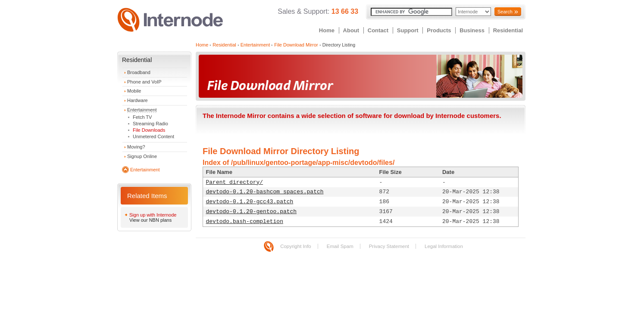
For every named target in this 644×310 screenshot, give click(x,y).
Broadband (139, 72)
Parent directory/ (235, 182)
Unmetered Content (153, 136)
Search (505, 12)
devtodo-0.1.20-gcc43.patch (250, 202)
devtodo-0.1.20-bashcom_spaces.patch (265, 192)
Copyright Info (296, 246)
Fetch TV (142, 117)
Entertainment (142, 110)
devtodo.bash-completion (245, 222)
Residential (508, 30)
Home (327, 30)
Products (439, 30)
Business (472, 30)
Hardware (138, 100)
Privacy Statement (389, 246)
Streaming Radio (150, 124)
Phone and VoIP (144, 82)
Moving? (136, 147)
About (351, 30)
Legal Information (444, 246)
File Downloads (149, 130)
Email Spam (340, 246)
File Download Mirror (296, 45)
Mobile (134, 91)
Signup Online (142, 156)
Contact (378, 30)
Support (408, 30)
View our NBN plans (150, 220)
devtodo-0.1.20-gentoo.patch (252, 212)
